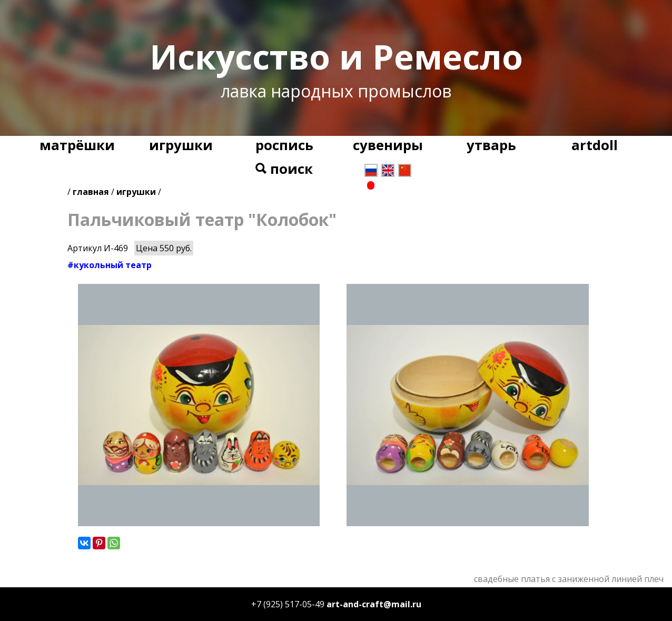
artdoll (595, 145)
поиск (284, 169)
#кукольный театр (110, 265)
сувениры (388, 145)
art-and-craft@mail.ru (374, 604)
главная (91, 192)
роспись (284, 145)
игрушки (181, 145)
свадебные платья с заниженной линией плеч (569, 579)
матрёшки (77, 145)
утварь (491, 145)
